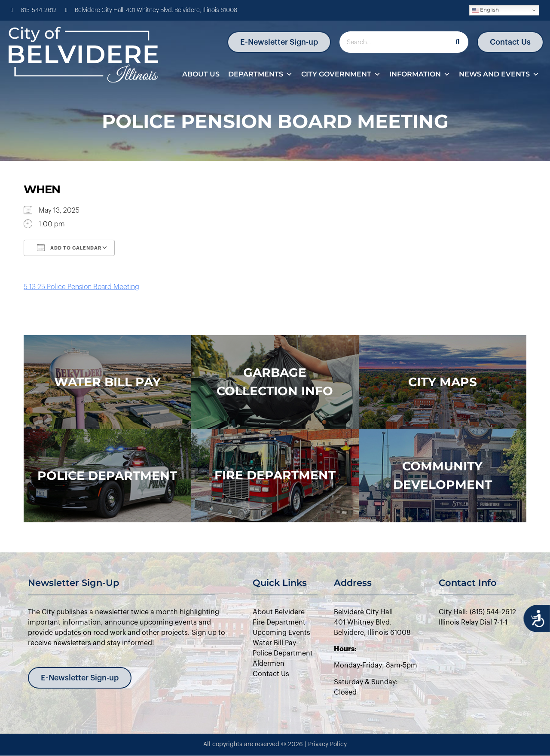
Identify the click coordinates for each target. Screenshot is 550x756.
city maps (443, 382)
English (485, 10)
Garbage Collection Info (275, 382)
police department (107, 476)
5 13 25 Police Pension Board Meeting (81, 287)
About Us (201, 74)
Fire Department (275, 475)
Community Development (443, 475)
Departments (260, 74)
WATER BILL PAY (107, 382)
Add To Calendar (69, 247)
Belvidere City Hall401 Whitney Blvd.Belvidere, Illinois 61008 (372, 622)
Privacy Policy (327, 744)
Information (420, 74)
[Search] (458, 42)
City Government (341, 74)
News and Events (499, 74)
